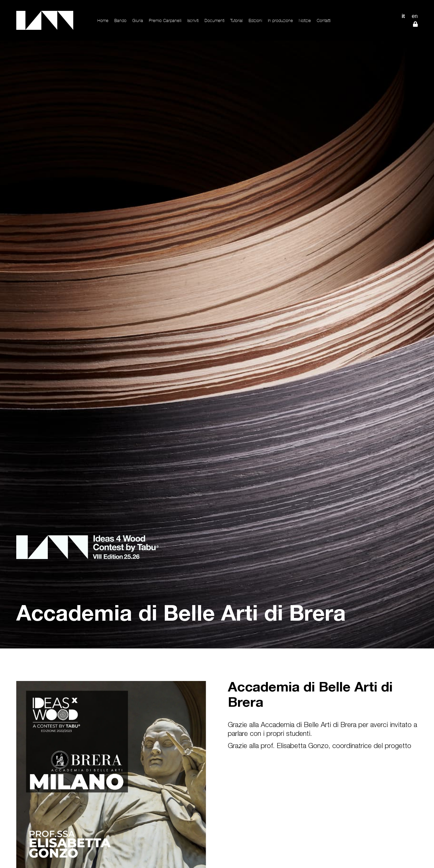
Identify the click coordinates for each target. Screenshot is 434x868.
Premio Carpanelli (165, 20)
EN (415, 16)
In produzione (280, 20)
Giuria (138, 20)
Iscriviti (193, 20)
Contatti (324, 20)
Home (103, 20)
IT (403, 16)
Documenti (214, 20)
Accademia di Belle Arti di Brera (310, 696)
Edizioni (255, 20)
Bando (120, 20)
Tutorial (236, 20)
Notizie (305, 20)
